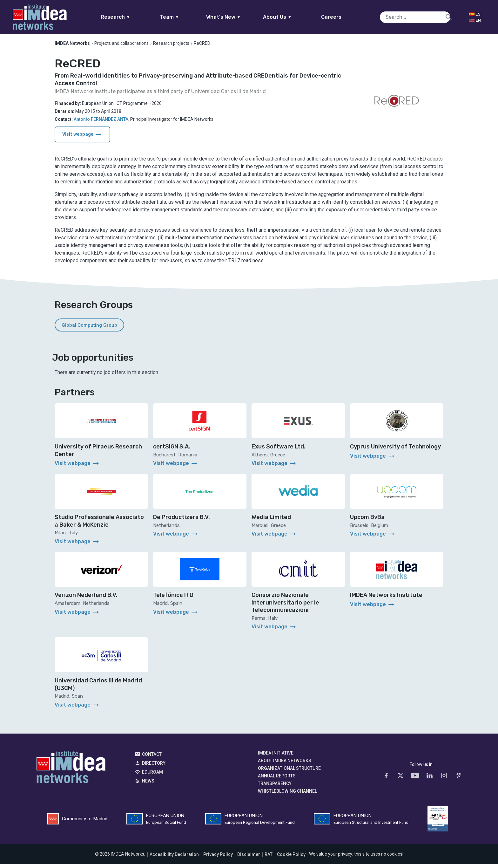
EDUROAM (152, 776)
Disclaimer (249, 858)
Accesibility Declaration (174, 858)
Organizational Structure (289, 772)
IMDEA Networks (71, 773)
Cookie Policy (291, 858)
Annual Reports (277, 780)
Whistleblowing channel (287, 795)
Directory (154, 767)
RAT (269, 858)
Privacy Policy (218, 858)
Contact (152, 758)
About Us (290, 17)
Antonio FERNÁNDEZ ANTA (101, 123)
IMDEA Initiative (276, 757)
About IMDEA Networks (285, 765)
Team (182, 17)
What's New (236, 17)
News (148, 785)
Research (128, 17)
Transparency (275, 788)
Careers (344, 17)
